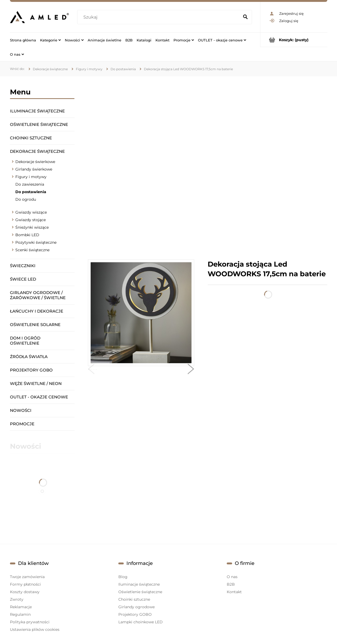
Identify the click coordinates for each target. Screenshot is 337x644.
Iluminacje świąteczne (37, 111)
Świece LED (23, 279)
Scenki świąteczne (32, 250)
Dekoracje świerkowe (35, 162)
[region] (208, 168)
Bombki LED (27, 235)
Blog (123, 577)
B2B (231, 584)
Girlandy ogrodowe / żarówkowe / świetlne (38, 295)
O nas (232, 577)
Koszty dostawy (25, 592)
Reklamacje (21, 607)
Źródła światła (29, 357)
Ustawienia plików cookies (35, 629)
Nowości (21, 410)
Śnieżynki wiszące (32, 227)
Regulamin (20, 614)
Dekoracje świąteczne (37, 151)
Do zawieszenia (30, 184)
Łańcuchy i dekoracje (37, 311)
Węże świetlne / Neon (36, 383)
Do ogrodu (26, 199)
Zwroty (17, 599)
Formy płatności (25, 584)
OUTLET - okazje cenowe (39, 397)
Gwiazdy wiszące (31, 212)
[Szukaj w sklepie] (159, 17)
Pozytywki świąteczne (36, 242)
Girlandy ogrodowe (136, 607)
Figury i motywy (31, 177)
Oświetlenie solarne (35, 325)
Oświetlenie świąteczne (39, 124)
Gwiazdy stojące (31, 220)
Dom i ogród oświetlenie (25, 341)
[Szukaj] (246, 17)
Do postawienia (31, 192)
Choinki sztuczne (31, 138)
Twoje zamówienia (27, 577)
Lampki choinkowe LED (141, 622)
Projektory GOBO (31, 370)
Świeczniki (23, 266)
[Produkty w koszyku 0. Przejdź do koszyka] (294, 40)
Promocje (22, 424)
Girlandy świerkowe (34, 169)
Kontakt (234, 592)
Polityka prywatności (30, 622)
